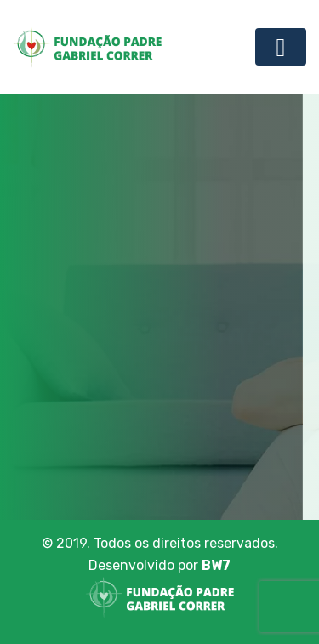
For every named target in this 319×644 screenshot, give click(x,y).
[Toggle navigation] (281, 47)
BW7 (216, 565)
